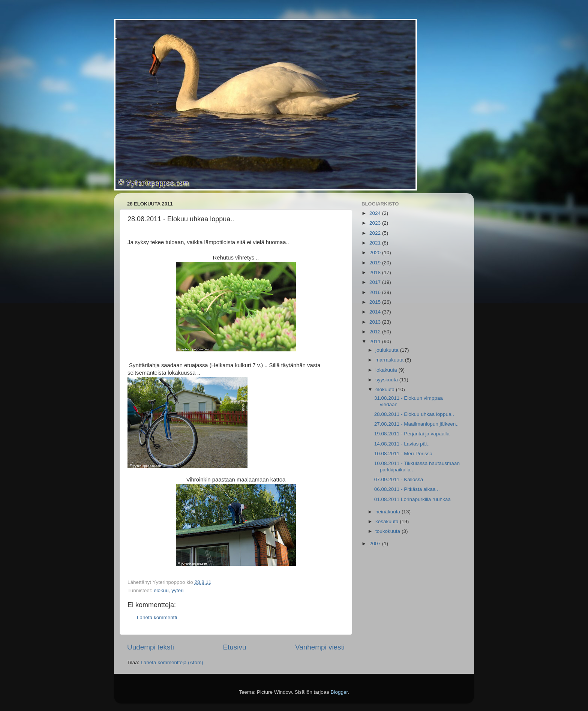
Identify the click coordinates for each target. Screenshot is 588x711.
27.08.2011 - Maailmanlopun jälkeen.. (416, 424)
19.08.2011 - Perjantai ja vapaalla (412, 434)
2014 (376, 312)
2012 (376, 332)
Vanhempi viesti (320, 647)
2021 (376, 243)
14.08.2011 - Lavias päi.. (402, 444)
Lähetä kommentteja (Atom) (172, 662)
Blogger (339, 692)
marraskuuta (390, 360)
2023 (376, 223)
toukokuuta (388, 531)
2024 (376, 213)
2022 (376, 233)
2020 (376, 253)
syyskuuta (387, 380)
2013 (376, 322)
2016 (376, 292)
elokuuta (386, 389)
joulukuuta (388, 350)
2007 (376, 544)
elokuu (161, 590)
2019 (376, 263)
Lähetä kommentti (157, 617)
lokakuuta (387, 370)
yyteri (177, 590)
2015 (376, 302)
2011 (376, 341)
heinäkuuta (388, 512)
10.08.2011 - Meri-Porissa (403, 454)
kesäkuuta (388, 521)
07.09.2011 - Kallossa (399, 479)
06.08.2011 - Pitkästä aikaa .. (407, 489)
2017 (376, 282)
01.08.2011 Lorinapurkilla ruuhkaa (412, 499)
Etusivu (235, 647)
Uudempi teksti (151, 647)
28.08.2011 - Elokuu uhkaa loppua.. (414, 414)
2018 (376, 272)
